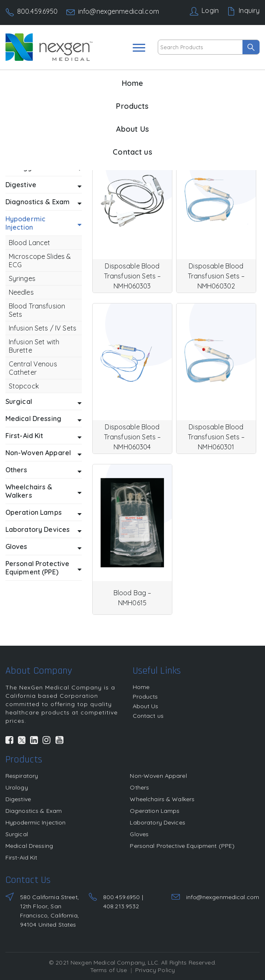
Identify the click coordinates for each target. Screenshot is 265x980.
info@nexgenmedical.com (119, 11)
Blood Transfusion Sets (37, 310)
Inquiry (249, 10)
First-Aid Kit (44, 436)
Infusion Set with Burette (34, 346)
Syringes (22, 278)
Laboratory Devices (44, 530)
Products (132, 106)
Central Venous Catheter (33, 368)
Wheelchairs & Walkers (44, 491)
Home (133, 83)
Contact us (132, 152)
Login (210, 10)
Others (44, 470)
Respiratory (22, 776)
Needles (21, 292)
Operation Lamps (44, 513)
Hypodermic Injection (44, 223)
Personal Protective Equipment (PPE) (44, 568)
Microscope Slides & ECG (40, 261)
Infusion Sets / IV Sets (43, 328)
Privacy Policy (155, 970)
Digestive (44, 185)
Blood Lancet (30, 243)
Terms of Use (109, 970)
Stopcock (24, 386)
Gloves (44, 547)
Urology (17, 787)
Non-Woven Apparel (44, 453)
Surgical (44, 402)
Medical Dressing (44, 419)
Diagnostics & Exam (44, 202)
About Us (132, 129)
